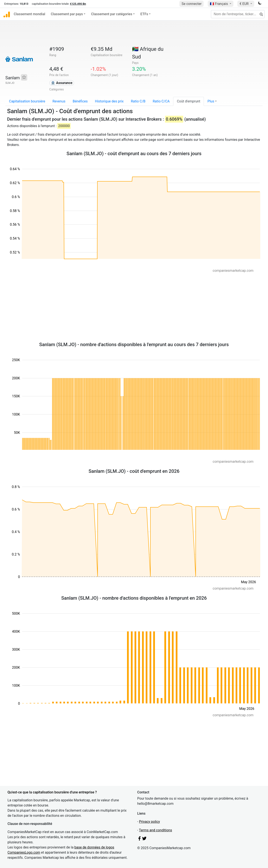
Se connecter (192, 4)
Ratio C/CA (161, 101)
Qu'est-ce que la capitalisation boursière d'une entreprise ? (52, 792)
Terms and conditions (156, 830)
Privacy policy (150, 822)
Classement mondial (30, 14)
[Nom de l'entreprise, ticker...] (238, 14)
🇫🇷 (219, 4)
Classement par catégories (112, 14)
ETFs (144, 14)
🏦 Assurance (62, 83)
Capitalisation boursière (27, 101)
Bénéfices (80, 101)
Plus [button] (211, 101)
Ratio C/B (138, 101)
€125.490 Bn (78, 4)
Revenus (59, 101)
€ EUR (244, 4)
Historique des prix (109, 101)
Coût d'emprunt (189, 101)
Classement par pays (67, 14)
